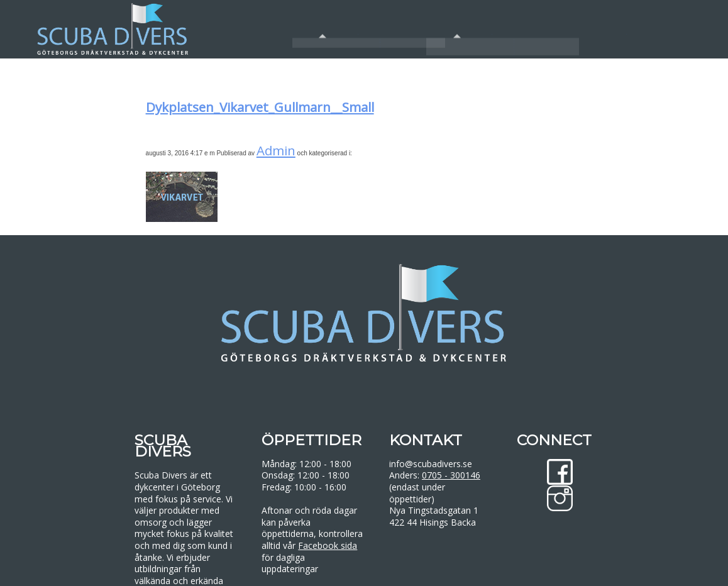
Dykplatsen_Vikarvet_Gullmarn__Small (260, 107)
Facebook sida (328, 546)
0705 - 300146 (451, 475)
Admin (276, 150)
